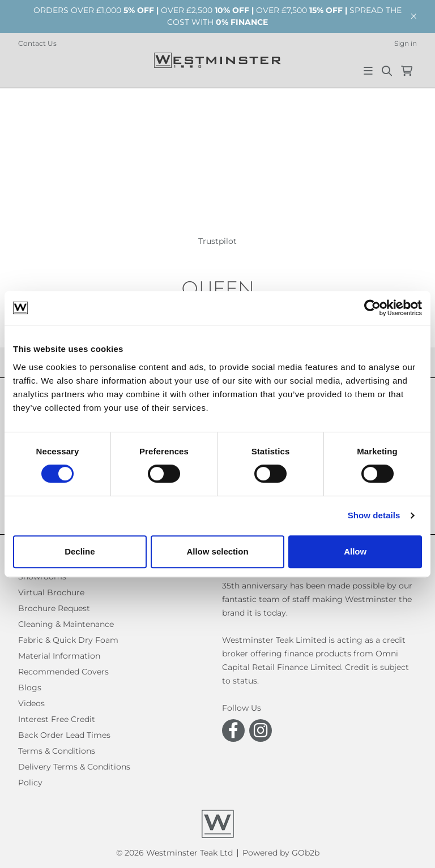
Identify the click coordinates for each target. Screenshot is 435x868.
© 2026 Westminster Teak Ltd (174, 853)
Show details (374, 515)
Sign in (406, 43)
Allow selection (217, 551)
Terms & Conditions (57, 751)
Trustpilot (217, 241)
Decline (80, 551)
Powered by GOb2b (281, 853)
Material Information (59, 656)
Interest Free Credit (57, 719)
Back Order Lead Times (64, 735)
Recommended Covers (63, 672)
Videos (31, 703)
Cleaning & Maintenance (66, 624)
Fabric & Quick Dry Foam (68, 640)
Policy (30, 783)
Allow (355, 551)
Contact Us (37, 43)
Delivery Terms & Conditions (74, 767)
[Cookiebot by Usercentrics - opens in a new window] (372, 308)
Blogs (30, 687)
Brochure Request (54, 608)
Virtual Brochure (51, 592)
